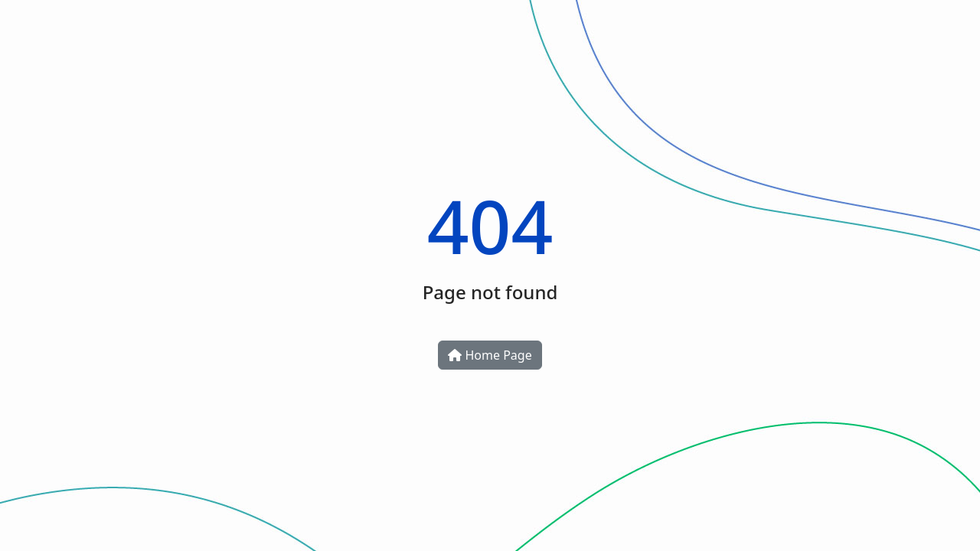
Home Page (490, 355)
